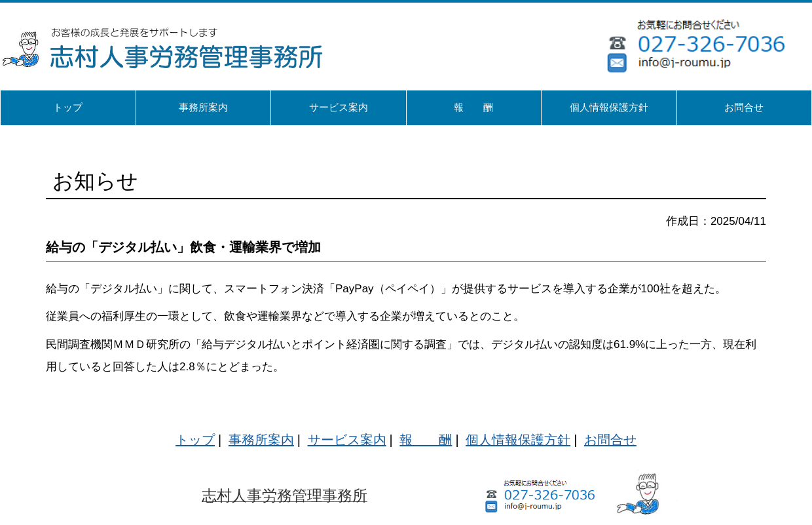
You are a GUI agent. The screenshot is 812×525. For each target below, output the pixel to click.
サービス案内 (347, 440)
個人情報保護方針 (518, 440)
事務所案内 (261, 440)
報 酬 (426, 440)
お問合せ (610, 440)
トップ (195, 440)
